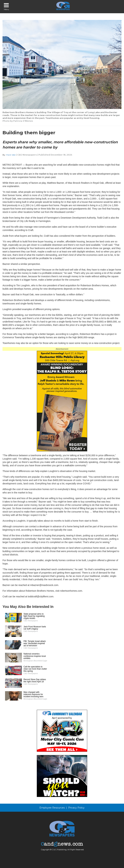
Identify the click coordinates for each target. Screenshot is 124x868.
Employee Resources (52, 808)
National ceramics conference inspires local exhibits (35, 656)
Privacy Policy (76, 808)
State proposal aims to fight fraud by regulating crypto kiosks (34, 616)
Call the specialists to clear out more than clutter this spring (35, 669)
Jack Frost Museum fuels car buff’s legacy (35, 628)
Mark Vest (11, 155)
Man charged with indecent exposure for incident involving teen (33, 694)
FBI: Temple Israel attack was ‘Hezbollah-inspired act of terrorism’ (35, 643)
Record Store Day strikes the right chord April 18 (35, 681)
